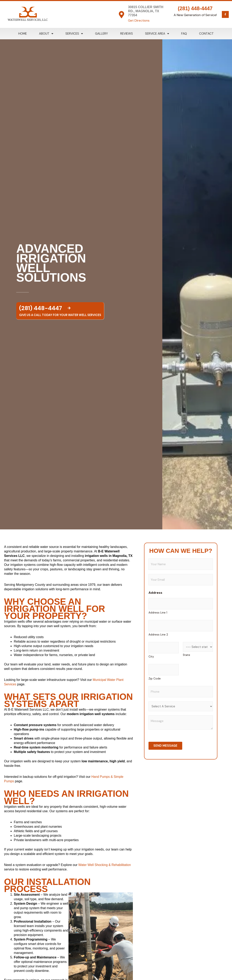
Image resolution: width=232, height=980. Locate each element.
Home (23, 34)
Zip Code (155, 679)
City (151, 657)
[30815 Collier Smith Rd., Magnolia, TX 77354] (121, 15)
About (46, 34)
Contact (206, 34)
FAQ (184, 34)
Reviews (127, 34)
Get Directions (139, 20)
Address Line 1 (158, 613)
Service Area (157, 34)
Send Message (165, 746)
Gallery (101, 34)
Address (155, 593)
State (186, 655)
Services (74, 34)
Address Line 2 (158, 635)
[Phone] (181, 692)
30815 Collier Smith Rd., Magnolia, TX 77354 (146, 11)
